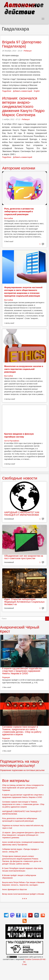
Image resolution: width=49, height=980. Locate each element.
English (37, 91)
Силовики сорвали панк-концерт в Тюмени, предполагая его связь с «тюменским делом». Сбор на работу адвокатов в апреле (22, 731)
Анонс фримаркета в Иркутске (15, 889)
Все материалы (16, 781)
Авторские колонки (19, 168)
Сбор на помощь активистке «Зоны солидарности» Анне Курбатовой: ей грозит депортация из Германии (23, 788)
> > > (25, 899)
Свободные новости (20, 478)
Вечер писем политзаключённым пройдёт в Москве (23, 894)
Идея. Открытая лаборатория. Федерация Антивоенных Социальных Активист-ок (24, 602)
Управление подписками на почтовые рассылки (22, 770)
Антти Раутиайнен (12, 441)
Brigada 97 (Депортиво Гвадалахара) (22, 44)
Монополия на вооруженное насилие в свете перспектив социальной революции (24, 369)
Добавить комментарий (23, 91)
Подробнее (7, 91)
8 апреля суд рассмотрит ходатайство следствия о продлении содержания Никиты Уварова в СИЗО (22, 671)
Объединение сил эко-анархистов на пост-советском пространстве (24, 557)
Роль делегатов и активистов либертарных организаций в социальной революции (19, 212)
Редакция (28, 51)
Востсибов (9, 218)
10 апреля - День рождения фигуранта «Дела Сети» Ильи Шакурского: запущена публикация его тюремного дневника (23, 835)
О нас (24, 964)
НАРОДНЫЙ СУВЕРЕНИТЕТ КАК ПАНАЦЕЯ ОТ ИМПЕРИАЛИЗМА (22, 514)
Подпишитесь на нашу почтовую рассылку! (20, 763)
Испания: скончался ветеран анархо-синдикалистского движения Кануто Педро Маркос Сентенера (23, 106)
